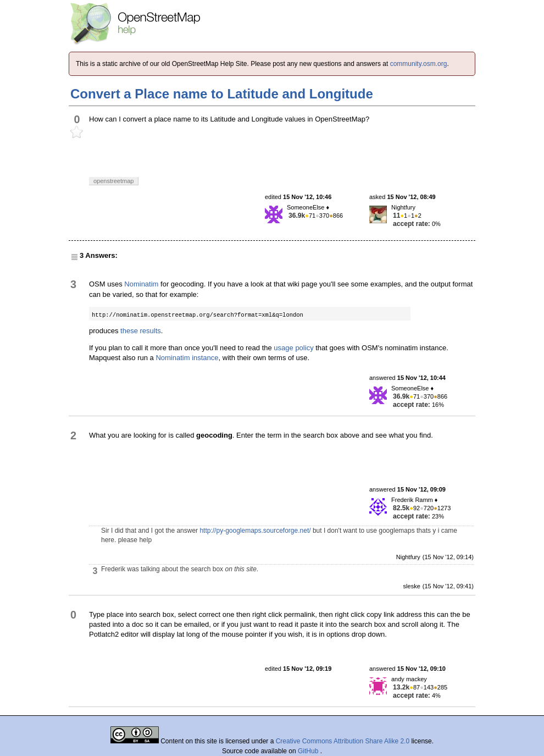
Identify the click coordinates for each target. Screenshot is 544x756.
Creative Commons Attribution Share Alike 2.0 (343, 741)
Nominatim (141, 284)
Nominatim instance (187, 358)
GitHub (309, 751)
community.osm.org (419, 64)
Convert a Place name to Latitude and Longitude (222, 94)
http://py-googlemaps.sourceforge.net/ (255, 531)
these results (141, 331)
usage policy (293, 348)
